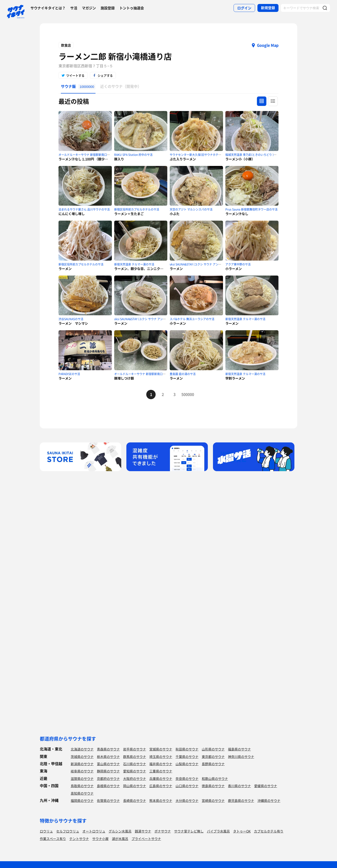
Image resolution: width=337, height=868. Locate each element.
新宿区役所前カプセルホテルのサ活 (137, 209)
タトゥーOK (242, 831)
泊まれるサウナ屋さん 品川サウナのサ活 (84, 209)
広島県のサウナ (161, 786)
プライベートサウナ (146, 839)
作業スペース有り (53, 839)
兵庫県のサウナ (161, 778)
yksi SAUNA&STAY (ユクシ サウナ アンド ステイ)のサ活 (205, 264)
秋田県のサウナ (187, 749)
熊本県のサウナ (161, 800)
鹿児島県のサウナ (241, 800)
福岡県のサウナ (82, 800)
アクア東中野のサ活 (238, 264)
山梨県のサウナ (187, 764)
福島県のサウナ (239, 749)
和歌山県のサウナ (215, 778)
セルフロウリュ (68, 831)
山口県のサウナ (187, 786)
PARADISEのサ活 (69, 374)
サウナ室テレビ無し (189, 831)
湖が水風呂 (120, 839)
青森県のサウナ (108, 749)
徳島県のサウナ (213, 786)
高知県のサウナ (82, 793)
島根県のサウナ (108, 786)
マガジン (89, 8)
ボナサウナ (163, 831)
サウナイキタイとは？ (48, 8)
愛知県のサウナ (135, 771)
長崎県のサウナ (135, 800)
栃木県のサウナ (108, 757)
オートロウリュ (94, 831)
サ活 (74, 8)
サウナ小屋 (100, 839)
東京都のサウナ (213, 757)
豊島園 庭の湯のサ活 (183, 374)
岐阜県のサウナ (82, 771)
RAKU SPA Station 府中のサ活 (133, 155)
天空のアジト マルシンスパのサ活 (191, 209)
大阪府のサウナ (135, 778)
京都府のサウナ (108, 778)
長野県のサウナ (213, 764)
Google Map (268, 45)
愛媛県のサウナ (266, 786)
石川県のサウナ (135, 764)
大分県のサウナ (187, 800)
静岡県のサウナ (108, 771)
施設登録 (108, 8)
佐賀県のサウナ (108, 800)
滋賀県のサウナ (82, 778)
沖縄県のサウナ (269, 800)
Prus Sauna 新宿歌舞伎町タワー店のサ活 (251, 209)
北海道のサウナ (82, 749)
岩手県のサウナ (135, 749)
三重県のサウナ (161, 771)
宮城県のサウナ (161, 749)
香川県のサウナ (239, 786)
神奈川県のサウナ (241, 757)
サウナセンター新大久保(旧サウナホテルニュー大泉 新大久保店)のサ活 (214, 155)
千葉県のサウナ (187, 757)
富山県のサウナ (108, 764)
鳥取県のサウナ (82, 786)
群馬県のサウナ (135, 757)
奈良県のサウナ (187, 778)
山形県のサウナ (213, 749)
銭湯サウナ (143, 831)
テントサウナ (79, 839)
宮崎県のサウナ (213, 800)
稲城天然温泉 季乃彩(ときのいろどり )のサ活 (254, 155)
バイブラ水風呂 (218, 831)
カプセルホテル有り (269, 831)
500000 (186, 394)
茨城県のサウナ (82, 757)
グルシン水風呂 (120, 831)
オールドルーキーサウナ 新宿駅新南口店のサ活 (88, 155)
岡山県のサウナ (135, 786)
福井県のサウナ (161, 764)
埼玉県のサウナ (161, 757)
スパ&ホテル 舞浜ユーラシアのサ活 (192, 319)
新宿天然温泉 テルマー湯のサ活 (134, 264)
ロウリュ (46, 831)
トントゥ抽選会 (132, 8)
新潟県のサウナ (82, 764)
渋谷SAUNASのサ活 (71, 319)
